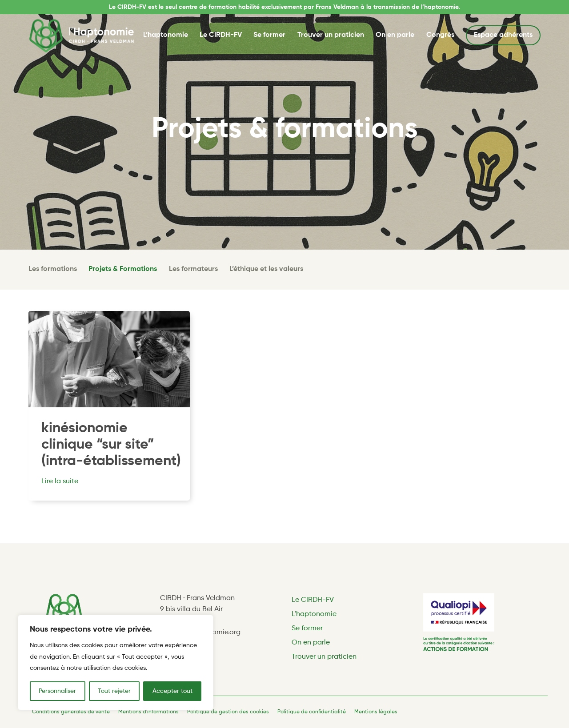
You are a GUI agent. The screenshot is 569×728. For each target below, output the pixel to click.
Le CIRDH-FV (221, 35)
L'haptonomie (314, 614)
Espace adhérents (503, 35)
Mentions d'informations (148, 712)
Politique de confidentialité (312, 712)
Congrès (440, 35)
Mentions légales (376, 712)
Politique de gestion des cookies (228, 712)
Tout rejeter (114, 691)
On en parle (395, 35)
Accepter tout (172, 691)
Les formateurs (193, 269)
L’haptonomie (166, 35)
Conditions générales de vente (71, 712)
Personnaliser (57, 691)
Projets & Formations (123, 269)
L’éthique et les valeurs (266, 269)
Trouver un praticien (331, 35)
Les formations (53, 269)
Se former (269, 35)
